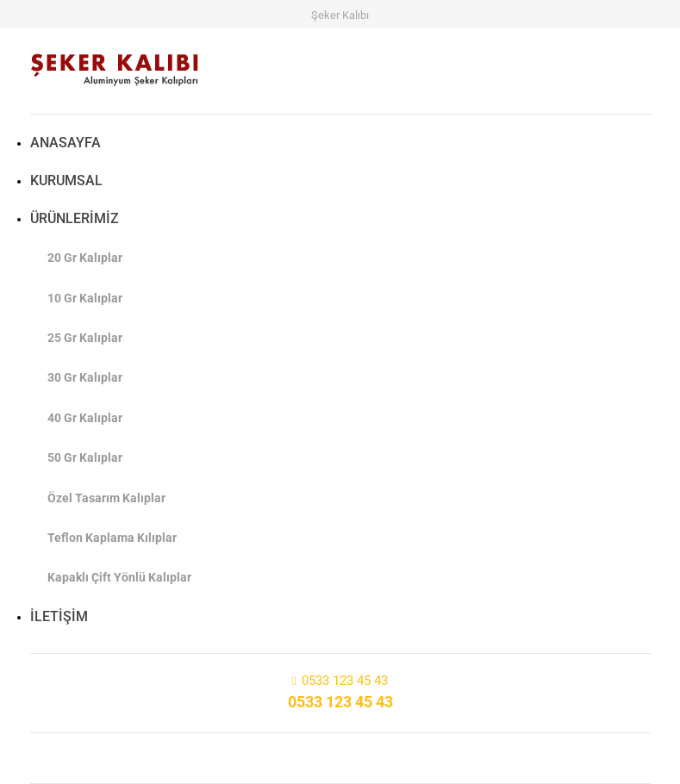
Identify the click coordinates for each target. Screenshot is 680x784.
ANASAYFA (66, 143)
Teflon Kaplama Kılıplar (112, 538)
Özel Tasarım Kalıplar (106, 498)
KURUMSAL (66, 180)
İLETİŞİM (59, 616)
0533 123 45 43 (345, 681)
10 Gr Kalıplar (85, 298)
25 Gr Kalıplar (85, 338)
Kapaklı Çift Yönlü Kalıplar (119, 577)
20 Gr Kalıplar (85, 258)
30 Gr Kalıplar (85, 377)
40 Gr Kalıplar (85, 418)
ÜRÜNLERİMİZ (75, 218)
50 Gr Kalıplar (85, 457)
